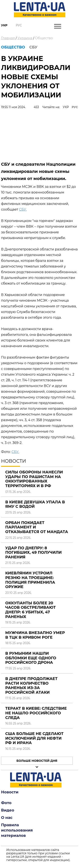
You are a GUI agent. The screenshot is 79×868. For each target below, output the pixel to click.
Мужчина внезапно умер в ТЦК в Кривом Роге (35, 635)
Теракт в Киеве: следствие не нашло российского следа (36, 713)
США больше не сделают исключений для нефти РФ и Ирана (34, 738)
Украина (25, 38)
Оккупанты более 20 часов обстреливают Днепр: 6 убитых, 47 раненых (31, 610)
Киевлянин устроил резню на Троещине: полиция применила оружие (30, 580)
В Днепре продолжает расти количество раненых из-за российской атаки (31, 686)
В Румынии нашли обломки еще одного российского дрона (31, 658)
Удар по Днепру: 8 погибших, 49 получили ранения (33, 553)
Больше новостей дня (37, 761)
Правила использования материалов (17, 830)
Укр (4, 25)
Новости (10, 792)
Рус (19, 25)
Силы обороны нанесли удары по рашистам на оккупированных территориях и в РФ (34, 479)
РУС (75, 107)
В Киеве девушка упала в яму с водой (35, 504)
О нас (7, 818)
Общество (44, 38)
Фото (6, 803)
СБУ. (23, 209)
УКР (66, 107)
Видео (8, 810)
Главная (8, 38)
